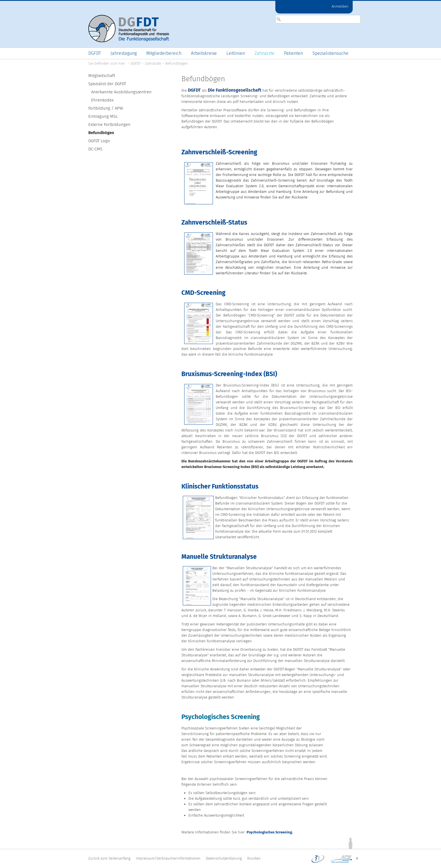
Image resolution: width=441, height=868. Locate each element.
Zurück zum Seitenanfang (109, 858)
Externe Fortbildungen (109, 125)
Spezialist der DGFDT (107, 84)
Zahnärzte (153, 63)
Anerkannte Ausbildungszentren (121, 92)
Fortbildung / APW (106, 108)
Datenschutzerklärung (224, 858)
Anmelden (340, 6)
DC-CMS (95, 149)
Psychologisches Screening (269, 832)
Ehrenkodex (102, 100)
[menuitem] (95, 53)
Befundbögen (177, 63)
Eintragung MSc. (103, 116)
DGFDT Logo (99, 141)
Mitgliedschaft (102, 76)
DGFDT (136, 63)
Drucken (254, 858)
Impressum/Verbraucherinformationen (168, 858)
